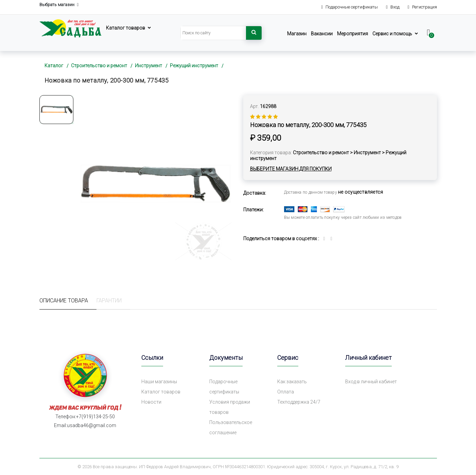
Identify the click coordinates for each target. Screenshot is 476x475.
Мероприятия (352, 34)
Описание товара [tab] (64, 301)
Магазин (297, 34)
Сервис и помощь (392, 34)
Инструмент (148, 66)
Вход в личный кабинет (371, 382)
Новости (151, 402)
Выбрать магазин (59, 5)
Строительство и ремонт (99, 66)
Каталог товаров (126, 28)
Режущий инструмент (194, 66)
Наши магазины (159, 382)
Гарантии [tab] (109, 301)
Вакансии (322, 34)
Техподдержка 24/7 (299, 402)
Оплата (286, 392)
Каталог (54, 66)
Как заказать (292, 382)
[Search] (213, 33)
